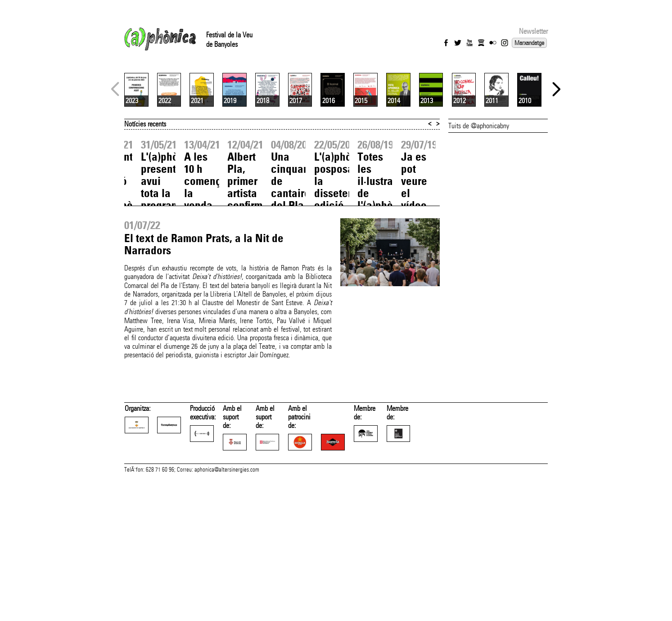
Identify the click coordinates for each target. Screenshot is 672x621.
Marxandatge (529, 43)
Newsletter (533, 31)
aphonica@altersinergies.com (227, 611)
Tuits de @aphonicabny (479, 232)
